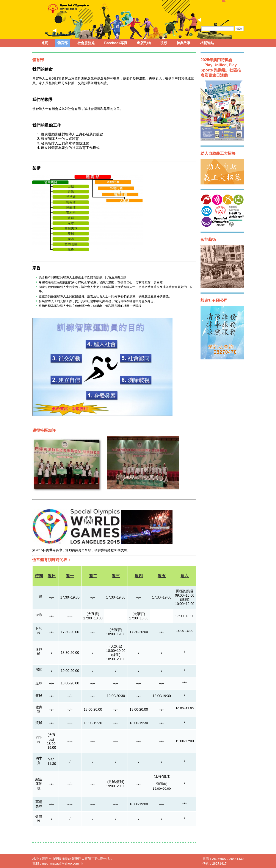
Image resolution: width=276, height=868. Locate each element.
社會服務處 (86, 43)
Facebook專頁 (116, 43)
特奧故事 (183, 43)
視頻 (164, 43)
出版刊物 (144, 43)
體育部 (63, 43)
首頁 (44, 43)
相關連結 (207, 43)
